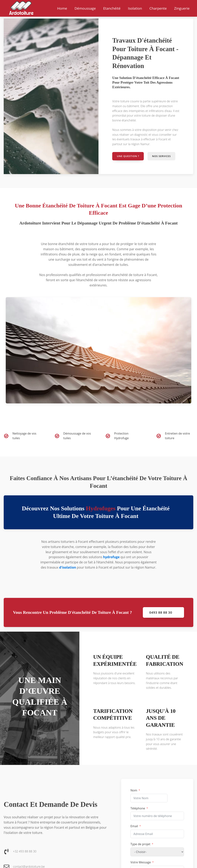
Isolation (135, 8)
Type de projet (140, 844)
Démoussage (85, 8)
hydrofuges (101, 508)
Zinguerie (182, 8)
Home (62, 8)
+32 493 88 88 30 (25, 851)
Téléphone (138, 808)
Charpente (158, 8)
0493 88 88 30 (161, 612)
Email (134, 826)
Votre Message (141, 862)
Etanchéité (112, 8)
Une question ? (128, 156)
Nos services (161, 156)
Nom (134, 790)
